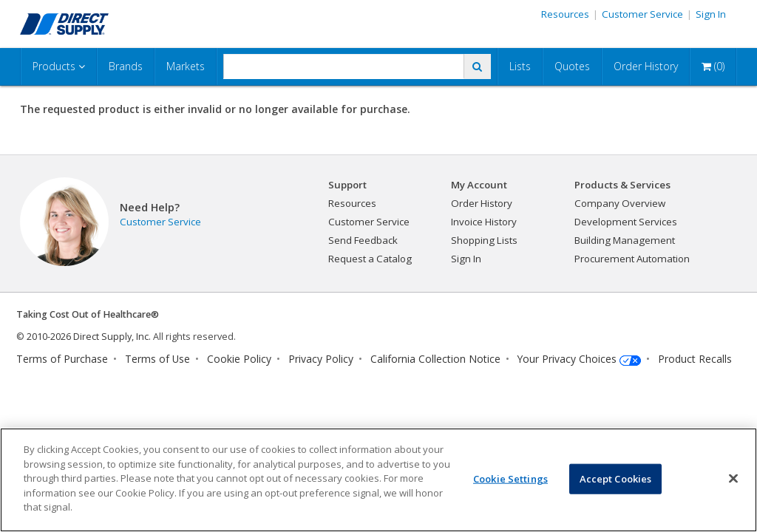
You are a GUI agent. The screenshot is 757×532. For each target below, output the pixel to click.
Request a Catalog (370, 259)
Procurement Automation (632, 259)
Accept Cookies (616, 478)
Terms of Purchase (62, 359)
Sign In (711, 14)
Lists (520, 66)
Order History (646, 66)
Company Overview (620, 203)
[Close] (733, 478)
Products (59, 66)
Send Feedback (363, 240)
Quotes (572, 66)
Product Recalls (695, 359)
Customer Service (642, 14)
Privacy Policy (321, 359)
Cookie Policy (239, 359)
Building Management (625, 240)
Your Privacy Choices (567, 359)
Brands (126, 66)
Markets (186, 66)
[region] (378, 480)
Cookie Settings (510, 478)
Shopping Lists (484, 240)
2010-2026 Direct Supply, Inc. (89, 337)
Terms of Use (157, 359)
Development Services (626, 222)
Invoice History (484, 222)
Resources (565, 14)
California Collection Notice (435, 359)
